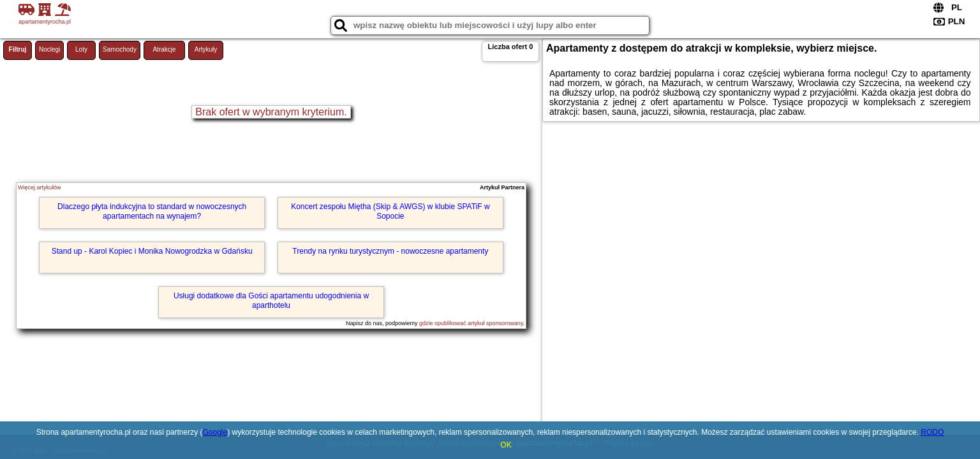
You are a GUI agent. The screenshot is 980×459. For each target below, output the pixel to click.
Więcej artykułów (40, 187)
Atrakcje (164, 49)
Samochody (120, 49)
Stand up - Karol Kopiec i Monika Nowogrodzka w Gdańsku (152, 251)
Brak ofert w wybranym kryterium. (271, 112)
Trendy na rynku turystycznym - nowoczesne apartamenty (390, 251)
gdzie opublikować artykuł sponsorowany (471, 323)
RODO (932, 432)
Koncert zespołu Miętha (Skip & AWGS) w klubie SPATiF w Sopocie (390, 211)
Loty (81, 49)
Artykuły (206, 49)
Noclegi (49, 49)
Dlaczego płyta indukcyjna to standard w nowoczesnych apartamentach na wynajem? (152, 211)
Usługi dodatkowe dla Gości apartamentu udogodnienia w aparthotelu (271, 300)
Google (215, 432)
